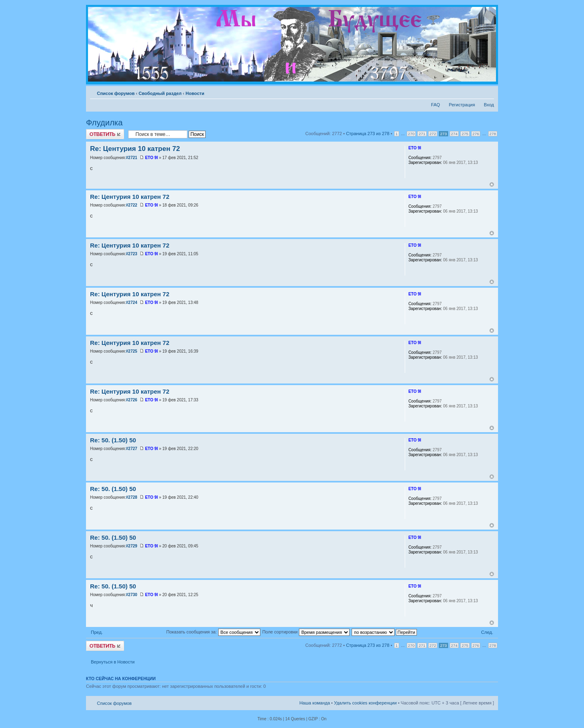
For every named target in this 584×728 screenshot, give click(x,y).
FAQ (436, 105)
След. (487, 632)
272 (433, 134)
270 (411, 134)
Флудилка (104, 123)
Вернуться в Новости (113, 662)
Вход (489, 105)
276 (476, 134)
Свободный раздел (160, 93)
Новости (195, 93)
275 (465, 134)
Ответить (105, 134)
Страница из (368, 134)
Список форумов (116, 93)
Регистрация (462, 105)
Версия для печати (476, 92)
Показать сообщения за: (213, 632)
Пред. (97, 632)
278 (493, 134)
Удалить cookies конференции (366, 703)
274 (454, 134)
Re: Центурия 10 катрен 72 (135, 149)
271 (422, 134)
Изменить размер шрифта (488, 92)
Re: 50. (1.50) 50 (113, 440)
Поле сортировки (306, 632)
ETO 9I (152, 158)
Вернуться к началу (492, 184)
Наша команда (315, 703)
